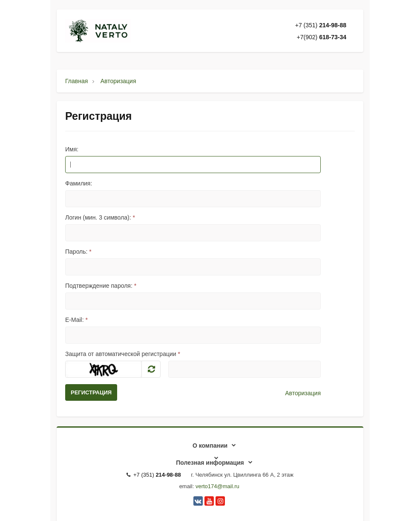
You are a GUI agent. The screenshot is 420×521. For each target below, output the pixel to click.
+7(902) (322, 37)
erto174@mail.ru (219, 486)
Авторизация (303, 393)
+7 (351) (321, 25)
